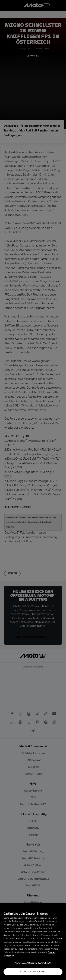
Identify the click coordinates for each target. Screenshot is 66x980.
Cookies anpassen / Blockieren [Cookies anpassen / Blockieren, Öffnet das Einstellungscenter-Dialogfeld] (33, 963)
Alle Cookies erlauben (33, 972)
